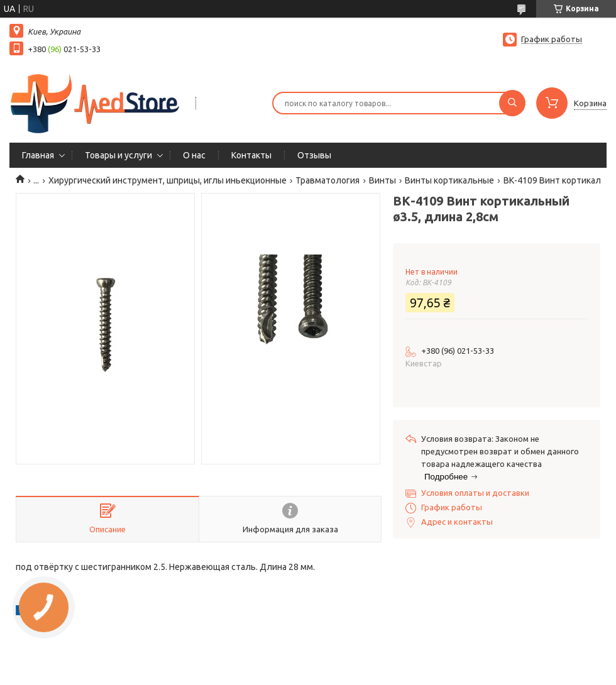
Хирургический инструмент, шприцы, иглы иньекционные (168, 180)
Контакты (251, 155)
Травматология (327, 180)
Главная (38, 155)
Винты (382, 180)
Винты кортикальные (449, 180)
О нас (194, 155)
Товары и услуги (118, 155)
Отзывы (314, 155)
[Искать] (512, 103)
